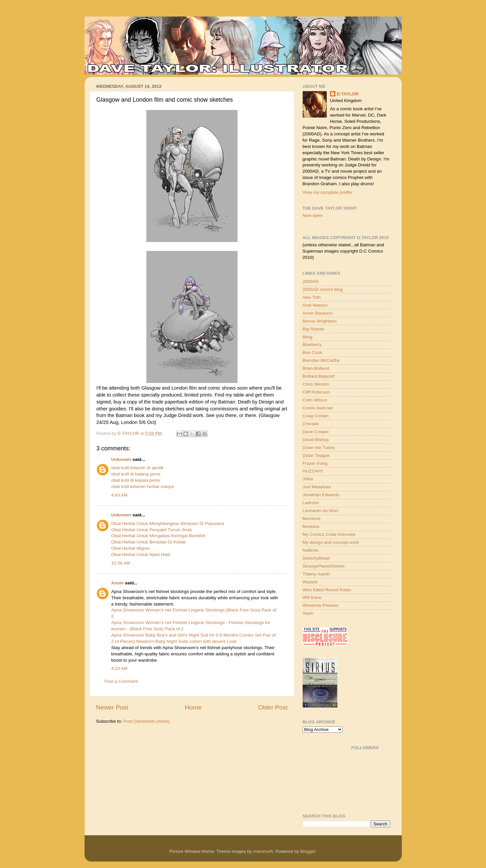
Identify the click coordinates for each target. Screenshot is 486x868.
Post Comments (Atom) (146, 721)
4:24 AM (120, 668)
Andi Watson (315, 305)
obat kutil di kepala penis (136, 480)
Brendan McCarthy (321, 360)
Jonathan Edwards (321, 495)
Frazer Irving (315, 463)
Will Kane (312, 597)
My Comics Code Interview (329, 534)
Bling (308, 337)
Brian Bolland (316, 368)
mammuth (263, 851)
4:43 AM (120, 495)
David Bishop (316, 440)
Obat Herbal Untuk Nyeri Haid (141, 555)
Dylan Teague (316, 455)
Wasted (310, 582)
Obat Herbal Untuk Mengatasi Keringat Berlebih (158, 536)
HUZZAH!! (313, 471)
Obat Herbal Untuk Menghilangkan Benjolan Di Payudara (168, 523)
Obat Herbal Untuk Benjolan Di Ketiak (149, 542)
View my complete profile (327, 192)
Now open (313, 215)
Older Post (273, 707)
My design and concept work (331, 542)
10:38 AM (121, 563)
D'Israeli (311, 424)
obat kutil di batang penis (136, 474)
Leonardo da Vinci (321, 511)
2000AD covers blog (323, 289)
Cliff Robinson (317, 392)
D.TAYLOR (348, 94)
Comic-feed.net (318, 408)
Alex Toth (312, 297)
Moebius (311, 526)
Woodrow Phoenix (321, 605)
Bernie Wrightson (320, 321)
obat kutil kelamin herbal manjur (143, 486)
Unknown (121, 459)
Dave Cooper (316, 432)
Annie (118, 583)
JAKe (308, 479)
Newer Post (112, 707)
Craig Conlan (316, 416)
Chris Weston (316, 384)
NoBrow (311, 550)
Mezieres (312, 519)
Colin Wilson (315, 400)
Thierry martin (316, 574)
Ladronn (311, 503)
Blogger (308, 851)
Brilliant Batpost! (319, 376)
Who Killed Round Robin (327, 590)
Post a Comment (121, 681)
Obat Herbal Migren (131, 548)
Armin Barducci (318, 313)
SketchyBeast (316, 558)
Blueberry (312, 345)
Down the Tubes (319, 448)
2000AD (311, 281)
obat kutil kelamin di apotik (137, 468)
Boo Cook (312, 352)
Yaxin (308, 613)
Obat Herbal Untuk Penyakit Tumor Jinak (152, 530)
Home (193, 707)
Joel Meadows (317, 487)
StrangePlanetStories (324, 566)
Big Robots (314, 329)
